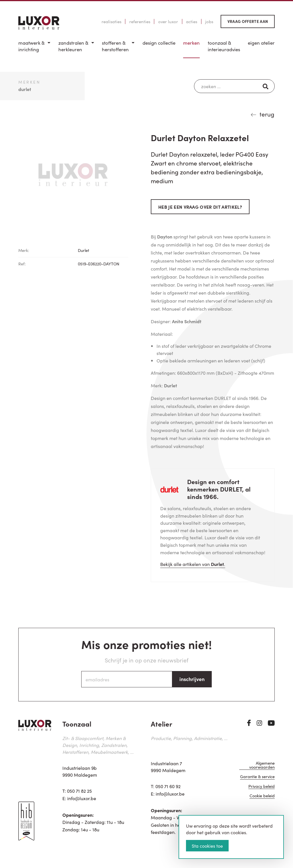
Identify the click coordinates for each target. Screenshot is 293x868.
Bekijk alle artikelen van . (193, 564)
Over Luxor (168, 21)
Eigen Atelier (261, 43)
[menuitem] (34, 49)
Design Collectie (159, 43)
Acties (192, 21)
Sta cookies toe (207, 846)
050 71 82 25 (79, 791)
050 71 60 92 (168, 786)
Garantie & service (257, 777)
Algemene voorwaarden (262, 765)
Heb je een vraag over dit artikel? (200, 207)
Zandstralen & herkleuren (73, 46)
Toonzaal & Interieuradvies (224, 46)
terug (267, 114)
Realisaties (111, 21)
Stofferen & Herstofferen (115, 46)
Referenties (140, 21)
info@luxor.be (82, 798)
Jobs (209, 21)
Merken (191, 43)
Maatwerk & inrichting (31, 46)
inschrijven (192, 679)
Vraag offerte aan (248, 21)
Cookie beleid (262, 796)
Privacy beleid (262, 787)
